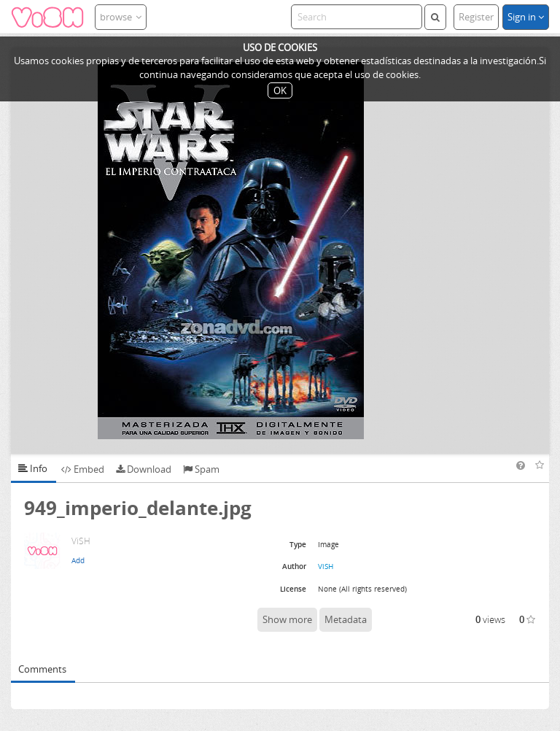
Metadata (346, 619)
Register (476, 17)
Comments (42, 669)
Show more (287, 619)
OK (280, 90)
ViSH (326, 566)
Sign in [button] (526, 17)
